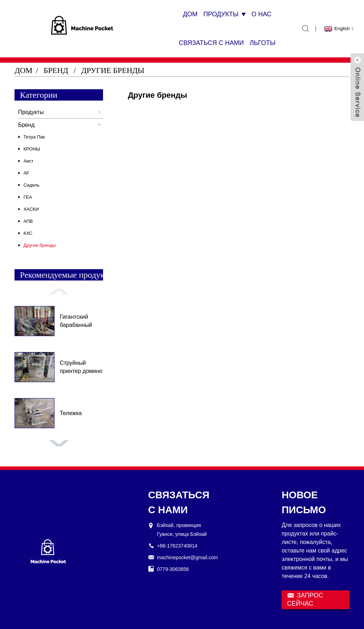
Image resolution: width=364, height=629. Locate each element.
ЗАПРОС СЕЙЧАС (305, 599)
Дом (190, 14)
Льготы (263, 43)
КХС (28, 233)
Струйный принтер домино (81, 367)
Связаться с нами (211, 43)
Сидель (31, 185)
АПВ (28, 221)
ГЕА (28, 197)
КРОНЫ (32, 149)
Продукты (224, 14)
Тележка (71, 413)
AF (26, 173)
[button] (59, 291)
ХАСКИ (31, 209)
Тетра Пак (34, 137)
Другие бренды (113, 70)
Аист (28, 161)
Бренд (56, 70)
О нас (261, 14)
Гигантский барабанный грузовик (76, 321)
